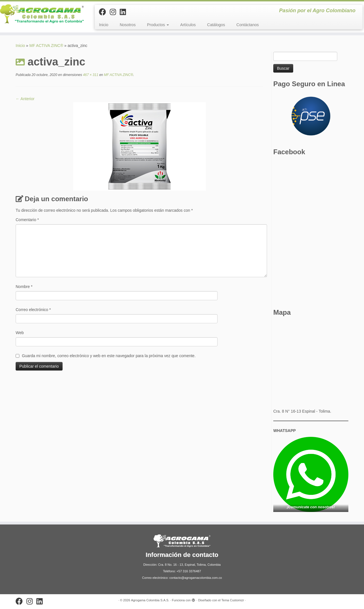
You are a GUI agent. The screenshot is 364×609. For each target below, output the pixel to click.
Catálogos (216, 25)
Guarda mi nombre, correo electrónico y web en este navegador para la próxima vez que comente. (109, 356)
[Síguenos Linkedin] (125, 12)
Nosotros (128, 25)
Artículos (188, 25)
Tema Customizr (233, 600)
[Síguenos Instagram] (115, 12)
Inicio (104, 25)
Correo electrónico (33, 310)
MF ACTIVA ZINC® (46, 46)
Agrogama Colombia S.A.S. (150, 600)
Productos (158, 25)
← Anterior (25, 99)
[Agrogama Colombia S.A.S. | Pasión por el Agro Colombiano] (42, 14)
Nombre (24, 287)
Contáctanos (248, 25)
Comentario (27, 220)
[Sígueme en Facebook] (104, 12)
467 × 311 (90, 75)
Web (20, 333)
